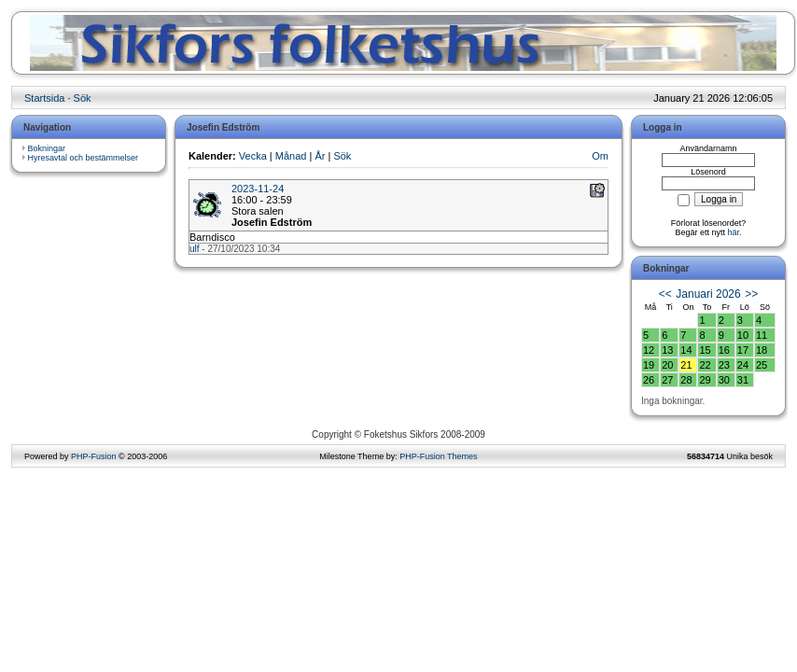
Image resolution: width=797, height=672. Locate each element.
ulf (195, 249)
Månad (291, 156)
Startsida (44, 98)
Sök (83, 98)
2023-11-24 (258, 189)
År (320, 156)
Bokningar (47, 148)
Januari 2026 (708, 294)
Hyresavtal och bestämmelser (84, 158)
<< (665, 294)
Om (600, 156)
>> (751, 294)
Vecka (253, 156)
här (734, 232)
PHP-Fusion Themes (438, 456)
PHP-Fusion (94, 456)
